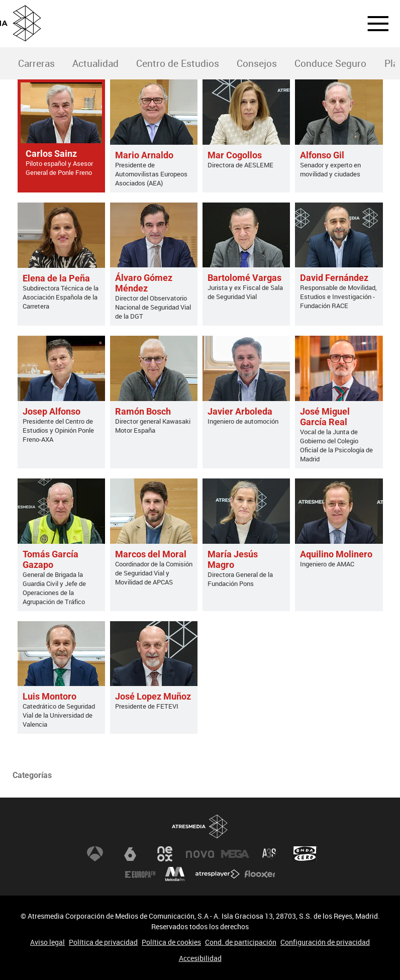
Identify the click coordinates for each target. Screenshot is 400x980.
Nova (200, 854)
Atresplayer (218, 874)
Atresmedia (200, 826)
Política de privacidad (103, 942)
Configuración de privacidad (325, 942)
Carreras (36, 63)
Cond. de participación (241, 942)
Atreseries (270, 854)
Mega (235, 854)
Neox (165, 854)
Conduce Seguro (330, 63)
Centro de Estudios (178, 63)
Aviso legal (47, 942)
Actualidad (95, 63)
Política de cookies (171, 942)
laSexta (130, 854)
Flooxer (260, 874)
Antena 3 (95, 854)
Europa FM (140, 874)
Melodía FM (175, 874)
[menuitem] (36, 64)
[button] (372, 24)
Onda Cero (305, 854)
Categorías (32, 775)
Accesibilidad (200, 958)
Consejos (257, 63)
